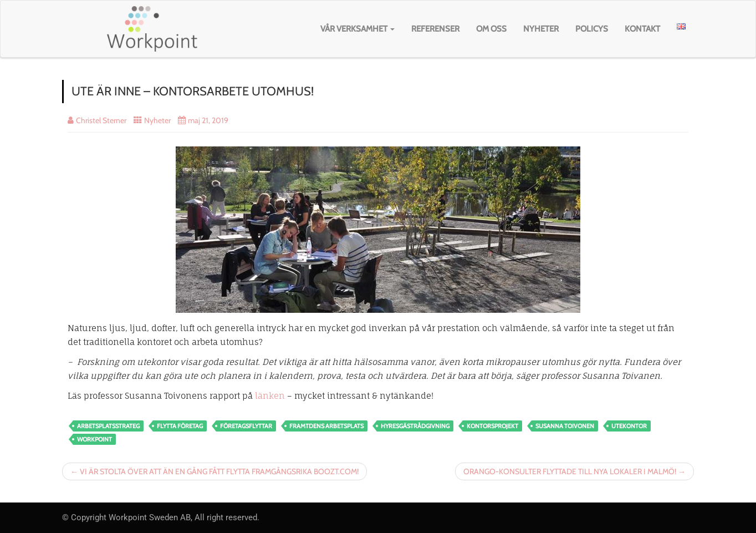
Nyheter (541, 29)
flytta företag (180, 426)
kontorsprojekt (492, 426)
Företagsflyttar (246, 426)
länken (270, 396)
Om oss (491, 29)
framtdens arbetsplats (326, 426)
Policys (592, 29)
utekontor (629, 426)
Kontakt (642, 29)
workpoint (94, 439)
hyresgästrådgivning (415, 426)
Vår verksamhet (357, 29)
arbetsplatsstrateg (108, 426)
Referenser (435, 29)
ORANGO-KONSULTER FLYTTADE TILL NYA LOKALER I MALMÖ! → (574, 471)
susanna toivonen (565, 426)
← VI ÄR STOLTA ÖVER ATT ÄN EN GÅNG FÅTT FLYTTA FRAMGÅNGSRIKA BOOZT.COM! (214, 471)
